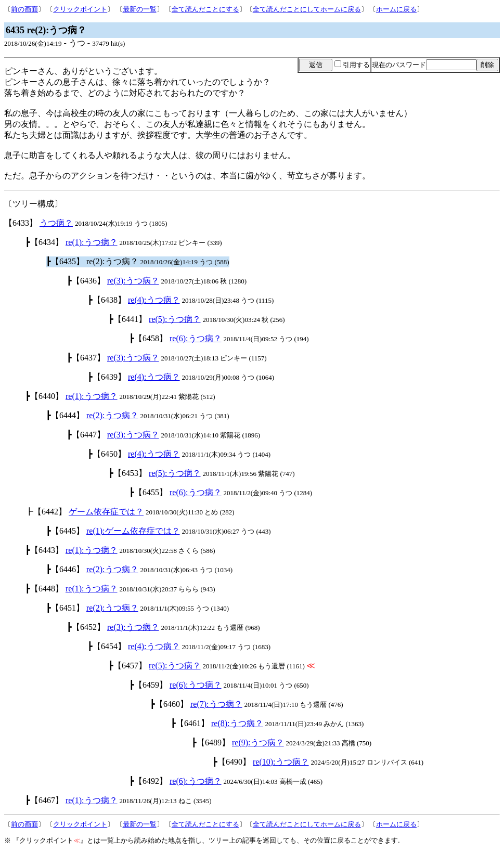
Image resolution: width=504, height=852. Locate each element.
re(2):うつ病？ (112, 415)
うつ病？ (56, 223)
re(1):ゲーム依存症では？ (133, 531)
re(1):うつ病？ (92, 242)
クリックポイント (80, 9)
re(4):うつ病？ (154, 300)
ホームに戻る (396, 9)
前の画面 (24, 9)
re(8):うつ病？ (237, 723)
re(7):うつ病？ (216, 704)
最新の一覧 (140, 9)
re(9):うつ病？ (258, 743)
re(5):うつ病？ (175, 319)
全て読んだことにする (205, 9)
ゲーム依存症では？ (106, 512)
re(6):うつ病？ (196, 338)
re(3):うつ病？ (133, 281)
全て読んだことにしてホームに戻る (307, 9)
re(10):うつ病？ (281, 762)
